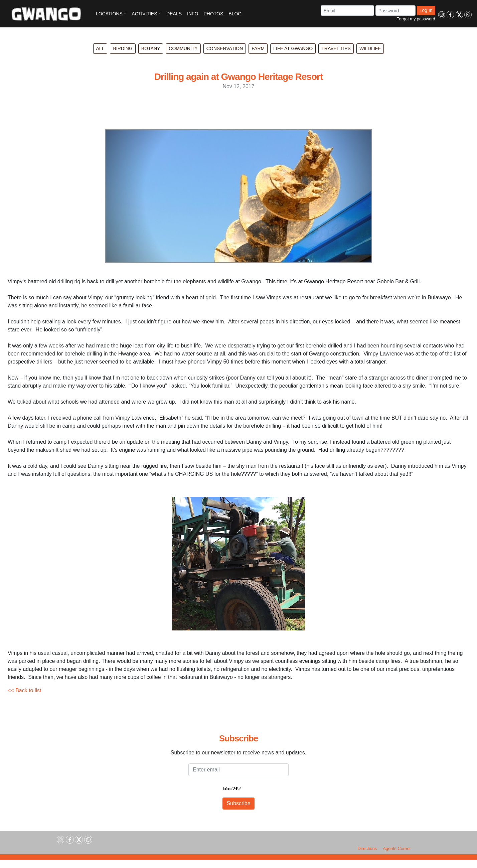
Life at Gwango (293, 48)
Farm (258, 48)
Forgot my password (416, 19)
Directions (367, 848)
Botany (151, 48)
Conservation (225, 48)
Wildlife (370, 48)
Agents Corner (397, 848)
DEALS (174, 14)
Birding (123, 48)
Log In (426, 10)
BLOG (235, 14)
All (100, 48)
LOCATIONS (109, 14)
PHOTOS (213, 14)
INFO (193, 14)
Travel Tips (336, 48)
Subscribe (238, 803)
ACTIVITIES (144, 14)
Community (183, 48)
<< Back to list (25, 690)
